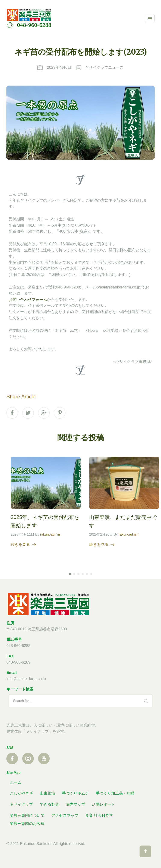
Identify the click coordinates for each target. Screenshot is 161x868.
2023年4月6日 (59, 67)
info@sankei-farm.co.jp (26, 679)
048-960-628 (17, 662)
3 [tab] (78, 574)
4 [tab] (83, 574)
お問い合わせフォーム (28, 300)
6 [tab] (91, 574)
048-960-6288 (18, 646)
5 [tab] (87, 574)
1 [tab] (70, 574)
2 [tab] (74, 574)
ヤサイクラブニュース (104, 67)
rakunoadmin (50, 535)
